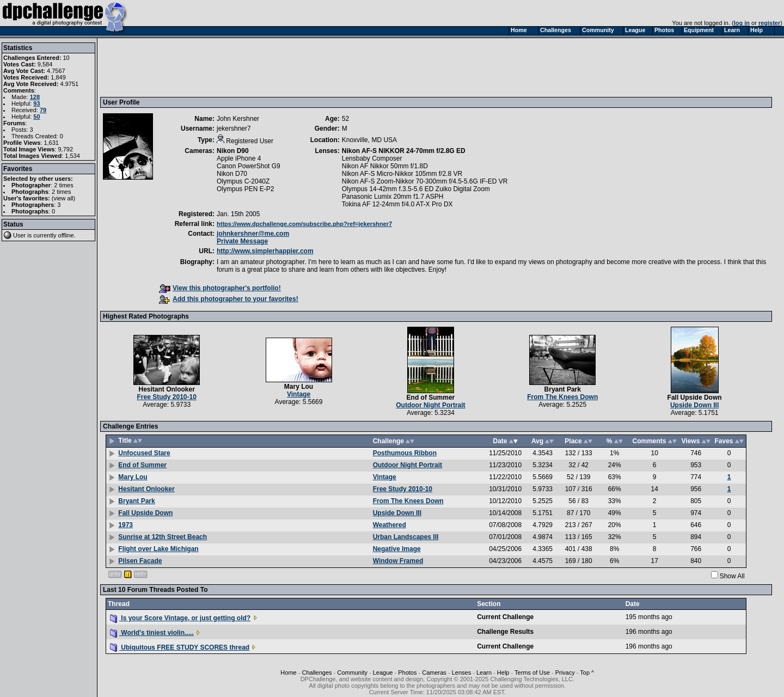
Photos (407, 672)
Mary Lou (299, 387)
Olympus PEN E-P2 (245, 189)
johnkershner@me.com (253, 234)
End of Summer (431, 398)
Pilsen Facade (140, 561)
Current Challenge (505, 617)
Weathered (390, 525)
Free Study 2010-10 (166, 397)
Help (503, 672)
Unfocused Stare (144, 453)
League (383, 672)
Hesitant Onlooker (167, 389)
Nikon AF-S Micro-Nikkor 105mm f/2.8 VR (402, 174)
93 (36, 103)
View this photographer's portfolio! (220, 288)
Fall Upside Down (695, 398)
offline (66, 235)
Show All (732, 576)
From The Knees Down (562, 397)
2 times (63, 185)
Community (352, 672)
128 (35, 97)
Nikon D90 (233, 151)
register (769, 23)
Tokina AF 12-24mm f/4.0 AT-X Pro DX (397, 204)
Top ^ (587, 672)
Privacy (565, 672)
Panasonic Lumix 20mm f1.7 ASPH (393, 197)
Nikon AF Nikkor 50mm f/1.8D (385, 166)
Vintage (299, 394)
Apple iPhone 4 (239, 158)
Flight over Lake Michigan (158, 549)
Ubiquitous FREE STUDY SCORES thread (180, 647)
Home (288, 672)
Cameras (434, 672)
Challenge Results (505, 632)
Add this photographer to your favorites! (229, 299)
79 (43, 110)
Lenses (461, 672)
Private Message (242, 241)
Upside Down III (694, 405)
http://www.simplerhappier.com (265, 251)
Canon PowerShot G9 (249, 166)
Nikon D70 (232, 174)
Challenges (317, 672)
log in (742, 23)
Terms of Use (532, 672)
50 (36, 117)
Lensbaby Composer (372, 158)
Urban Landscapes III (406, 537)
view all (64, 198)
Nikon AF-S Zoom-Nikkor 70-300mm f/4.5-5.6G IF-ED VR (425, 181)
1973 (125, 525)
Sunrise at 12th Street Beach (163, 537)
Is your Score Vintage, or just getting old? (180, 618)
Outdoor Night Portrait (430, 405)
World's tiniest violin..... (152, 633)
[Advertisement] (301, 67)
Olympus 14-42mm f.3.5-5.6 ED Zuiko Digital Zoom (416, 189)
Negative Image (397, 549)
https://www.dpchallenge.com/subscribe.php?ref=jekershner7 (304, 224)
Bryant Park (563, 389)
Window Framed (398, 561)
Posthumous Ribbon (405, 453)
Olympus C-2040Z (243, 181)
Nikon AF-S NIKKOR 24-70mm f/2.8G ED (404, 151)
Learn (484, 672)
